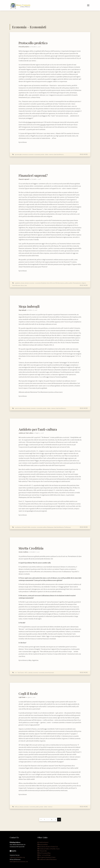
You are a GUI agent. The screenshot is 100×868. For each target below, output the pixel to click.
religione (84, 283)
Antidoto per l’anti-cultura (38, 429)
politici (71, 283)
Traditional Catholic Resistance (47, 859)
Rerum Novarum (16, 285)
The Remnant (67, 527)
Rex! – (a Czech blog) (44, 855)
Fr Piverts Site (42, 851)
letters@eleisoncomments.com (19, 862)
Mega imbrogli (29, 306)
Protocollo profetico (33, 43)
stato (26, 285)
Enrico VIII (49, 283)
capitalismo (18, 283)
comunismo (25, 155)
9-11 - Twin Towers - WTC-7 (21, 673)
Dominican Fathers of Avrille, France (49, 849)
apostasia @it (18, 155)
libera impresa (61, 283)
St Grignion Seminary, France (46, 857)
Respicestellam (43, 845)
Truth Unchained (43, 842)
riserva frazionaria (49, 673)
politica (67, 283)
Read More (84, 154)
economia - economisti (34, 155)
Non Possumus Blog (44, 853)
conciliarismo (18, 527)
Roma (22, 285)
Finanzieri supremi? (33, 175)
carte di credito (18, 408)
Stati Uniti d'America (59, 155)
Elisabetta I (44, 283)
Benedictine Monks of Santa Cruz (48, 847)
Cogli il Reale (28, 693)
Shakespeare (50, 527)
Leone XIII (55, 283)
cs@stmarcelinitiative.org (17, 857)
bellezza (17, 807)
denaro (23, 283)
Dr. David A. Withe (26, 527)
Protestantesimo (77, 283)
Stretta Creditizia (31, 548)
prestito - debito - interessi (47, 155)
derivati (27, 283)
